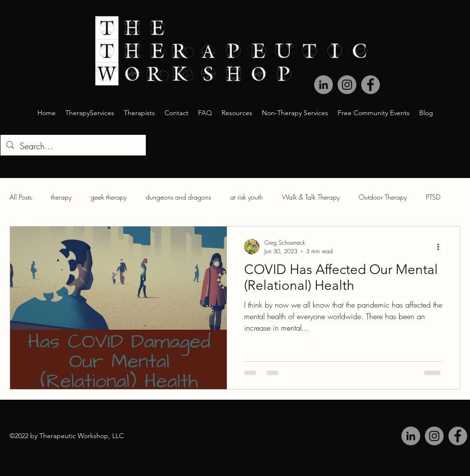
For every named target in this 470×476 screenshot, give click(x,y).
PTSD (433, 197)
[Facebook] (458, 436)
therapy (61, 197)
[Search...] (73, 146)
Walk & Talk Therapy (311, 197)
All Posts (21, 197)
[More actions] (441, 247)
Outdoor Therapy (383, 197)
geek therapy (109, 197)
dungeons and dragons (178, 197)
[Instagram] (434, 436)
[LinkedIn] (411, 436)
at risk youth (247, 197)
